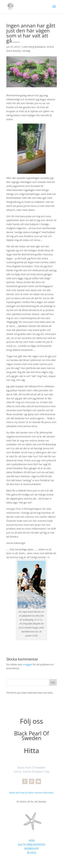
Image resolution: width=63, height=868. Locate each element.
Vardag (26, 51)
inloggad (28, 664)
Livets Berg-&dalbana (34, 47)
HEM (32, 841)
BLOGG (31, 853)
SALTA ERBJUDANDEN (32, 845)
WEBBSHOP (32, 849)
